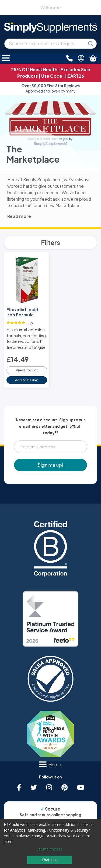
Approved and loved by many (50, 88)
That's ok (50, 860)
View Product (27, 370)
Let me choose (50, 849)
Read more (19, 216)
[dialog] (50, 843)
